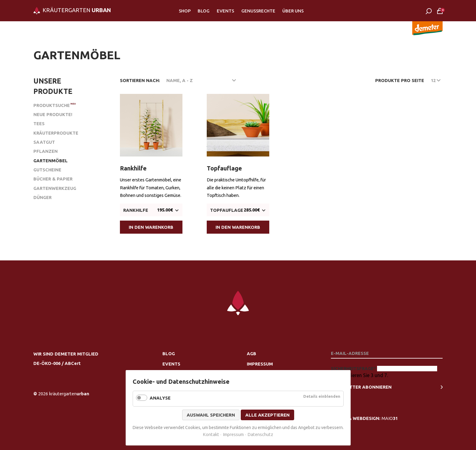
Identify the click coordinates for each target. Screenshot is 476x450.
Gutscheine (47, 170)
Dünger (42, 197)
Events (225, 11)
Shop (185, 11)
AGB (252, 354)
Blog (204, 11)
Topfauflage (224, 168)
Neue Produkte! (53, 114)
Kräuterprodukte (56, 133)
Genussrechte (258, 11)
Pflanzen (46, 151)
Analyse (160, 398)
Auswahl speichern (211, 415)
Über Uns (293, 11)
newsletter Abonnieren (361, 387)
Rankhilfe (133, 168)
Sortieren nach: (140, 80)
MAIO (390, 418)
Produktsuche (52, 105)
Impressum (260, 364)
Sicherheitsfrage (354, 368)
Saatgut (44, 142)
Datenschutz (260, 434)
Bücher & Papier (53, 179)
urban (69, 394)
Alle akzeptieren (267, 415)
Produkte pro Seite (400, 80)
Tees (39, 124)
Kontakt (211, 434)
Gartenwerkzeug (55, 188)
